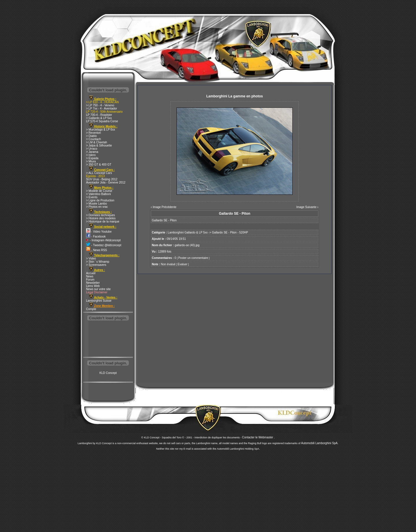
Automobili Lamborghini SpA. (320, 443)
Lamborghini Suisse (99, 301)
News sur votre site (98, 289)
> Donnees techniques (101, 215)
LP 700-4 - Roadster (99, 115)
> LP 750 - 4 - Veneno (100, 105)
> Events (92, 197)
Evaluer (183, 264)
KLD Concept (108, 373)
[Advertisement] (108, 339)
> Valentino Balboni (99, 194)
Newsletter (93, 283)
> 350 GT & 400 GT (99, 165)
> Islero (91, 155)
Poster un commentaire (193, 258)
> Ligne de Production (100, 200)
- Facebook (96, 237)
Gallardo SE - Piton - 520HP (230, 232)
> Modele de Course (99, 191)
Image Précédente (165, 207)
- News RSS (96, 250)
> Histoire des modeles (101, 218)
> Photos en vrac (97, 207)
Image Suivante (307, 207)
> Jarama (92, 152)
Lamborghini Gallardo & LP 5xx (188, 232)
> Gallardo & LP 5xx (99, 118)
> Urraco (92, 149)
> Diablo (91, 136)
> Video (91, 258)
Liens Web (93, 286)
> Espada (92, 158)
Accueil (91, 273)
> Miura (91, 161)
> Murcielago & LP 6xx (101, 130)
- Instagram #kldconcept (103, 240)
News (90, 276)
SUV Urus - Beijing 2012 (102, 179)
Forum (90, 280)
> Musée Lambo (96, 204)
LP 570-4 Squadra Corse (102, 121)
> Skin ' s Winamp (98, 262)
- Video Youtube (99, 232)
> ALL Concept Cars (99, 173)
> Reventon (93, 133)
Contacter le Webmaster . (258, 437)
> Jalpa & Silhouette (99, 145)
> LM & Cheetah (97, 142)
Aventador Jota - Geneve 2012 (106, 182)
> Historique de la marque (103, 221)
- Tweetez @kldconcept (104, 245)
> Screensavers (96, 265)
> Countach (93, 139)
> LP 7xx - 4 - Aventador (102, 109)
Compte (91, 309)
